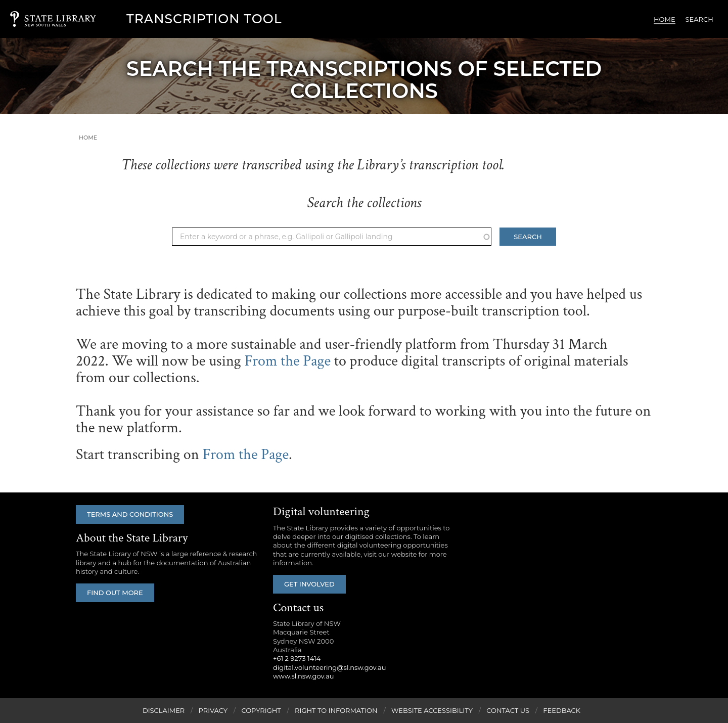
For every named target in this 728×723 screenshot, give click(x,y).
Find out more (115, 593)
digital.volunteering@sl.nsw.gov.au (330, 667)
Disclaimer (164, 710)
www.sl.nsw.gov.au (303, 676)
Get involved (309, 584)
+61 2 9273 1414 (297, 658)
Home (665, 19)
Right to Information (336, 710)
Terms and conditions (130, 514)
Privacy (213, 710)
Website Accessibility (432, 710)
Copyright (261, 710)
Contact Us (508, 710)
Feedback (562, 710)
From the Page (287, 361)
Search (699, 19)
